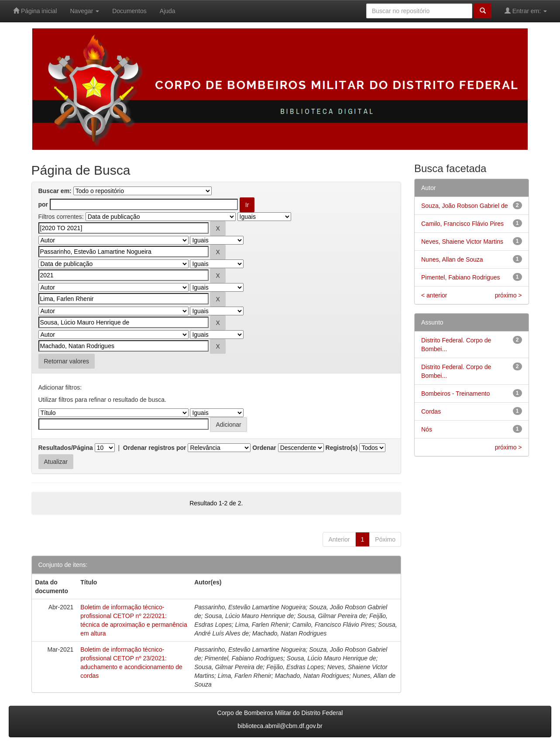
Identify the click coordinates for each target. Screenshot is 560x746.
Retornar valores (67, 361)
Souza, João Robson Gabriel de (464, 206)
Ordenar (264, 448)
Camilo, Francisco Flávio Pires (462, 224)
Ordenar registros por (155, 448)
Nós (427, 429)
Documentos (129, 11)
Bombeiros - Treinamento (455, 394)
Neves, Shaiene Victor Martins (462, 242)
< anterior (434, 295)
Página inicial (35, 11)
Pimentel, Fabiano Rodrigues (461, 277)
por (43, 204)
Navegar (84, 11)
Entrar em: (526, 11)
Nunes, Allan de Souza (452, 259)
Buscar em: (55, 191)
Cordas (431, 411)
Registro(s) (342, 448)
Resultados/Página (66, 448)
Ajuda (168, 11)
